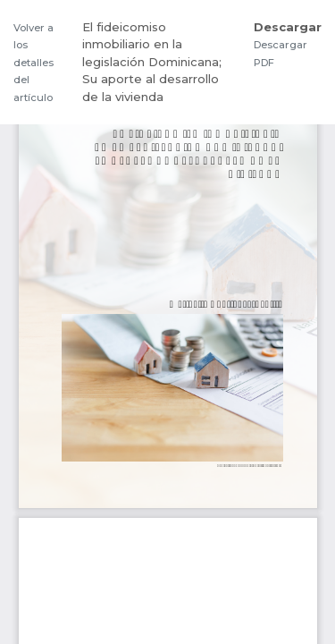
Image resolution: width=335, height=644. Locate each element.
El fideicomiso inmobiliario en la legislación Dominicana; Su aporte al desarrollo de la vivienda (152, 62)
